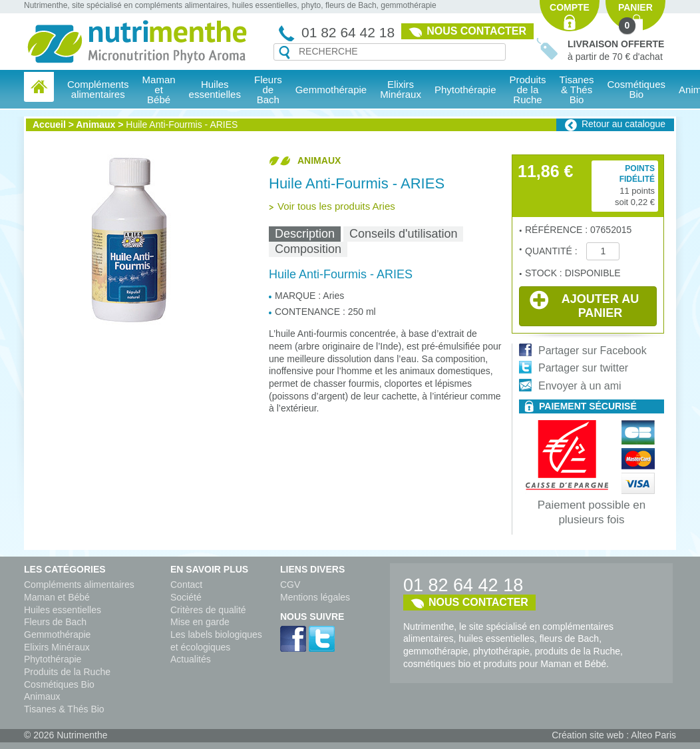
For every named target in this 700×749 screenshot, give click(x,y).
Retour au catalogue (623, 124)
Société (186, 597)
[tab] (305, 234)
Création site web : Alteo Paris (614, 735)
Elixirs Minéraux (401, 89)
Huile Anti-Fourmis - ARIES (182, 125)
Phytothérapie (53, 659)
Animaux (95, 125)
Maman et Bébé (57, 597)
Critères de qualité (208, 610)
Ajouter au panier (584, 305)
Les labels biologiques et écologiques (216, 641)
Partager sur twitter (583, 368)
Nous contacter (476, 31)
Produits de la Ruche (528, 90)
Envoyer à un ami (580, 386)
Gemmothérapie (57, 634)
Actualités (191, 659)
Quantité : (552, 251)
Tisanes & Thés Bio (64, 709)
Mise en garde (200, 622)
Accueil (49, 125)
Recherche (284, 53)
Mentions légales (315, 597)
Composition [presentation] (308, 249)
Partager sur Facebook (593, 351)
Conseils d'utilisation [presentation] (404, 234)
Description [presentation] (305, 234)
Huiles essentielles (63, 610)
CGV (290, 585)
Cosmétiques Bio (59, 684)
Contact (186, 585)
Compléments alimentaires (79, 585)
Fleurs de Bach (55, 622)
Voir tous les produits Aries (336, 206)
